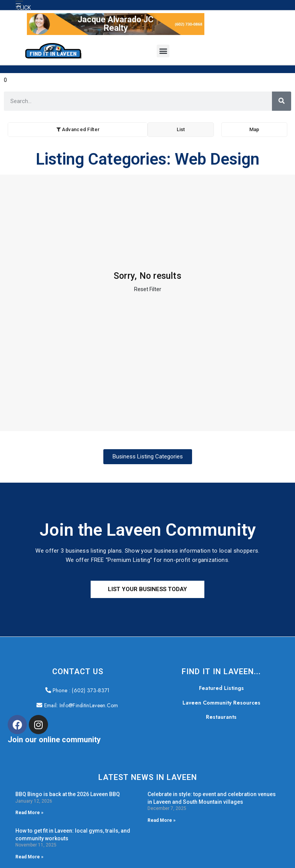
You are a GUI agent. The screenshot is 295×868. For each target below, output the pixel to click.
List (181, 129)
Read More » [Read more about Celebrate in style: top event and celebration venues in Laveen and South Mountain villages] (162, 820)
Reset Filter (148, 289)
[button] (19, 5)
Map (254, 129)
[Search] (282, 101)
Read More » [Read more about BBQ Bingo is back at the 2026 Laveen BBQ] (29, 813)
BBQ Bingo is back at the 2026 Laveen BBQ (68, 794)
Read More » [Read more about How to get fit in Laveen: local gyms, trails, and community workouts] (29, 857)
